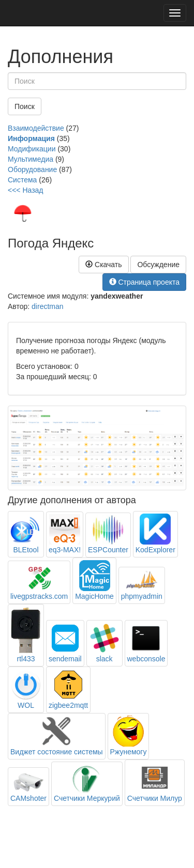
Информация (31, 138)
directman (47, 306)
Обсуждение (158, 265)
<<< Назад (26, 190)
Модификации (32, 149)
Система (22, 180)
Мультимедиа (31, 159)
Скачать (103, 265)
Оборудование (32, 169)
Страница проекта (145, 282)
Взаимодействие (36, 128)
